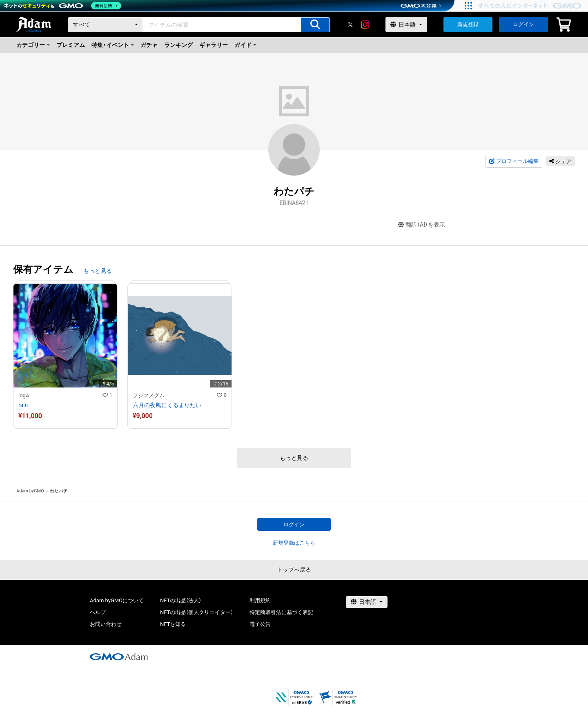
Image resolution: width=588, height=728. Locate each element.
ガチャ (149, 45)
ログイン (523, 24)
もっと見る (98, 271)
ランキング (178, 45)
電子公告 (260, 624)
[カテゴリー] (105, 25)
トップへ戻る (294, 570)
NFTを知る (173, 624)
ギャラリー (214, 45)
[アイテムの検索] (315, 25)
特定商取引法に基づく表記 (281, 612)
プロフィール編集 (514, 161)
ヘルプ (98, 612)
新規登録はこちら (294, 543)
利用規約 (260, 600)
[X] (350, 24)
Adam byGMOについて (117, 600)
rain (23, 405)
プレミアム (71, 45)
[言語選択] (406, 24)
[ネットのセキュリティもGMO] (63, 6)
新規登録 (468, 24)
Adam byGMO (30, 491)
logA (24, 395)
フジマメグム (149, 395)
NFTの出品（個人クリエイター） (197, 612)
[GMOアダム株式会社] (119, 657)
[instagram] (365, 24)
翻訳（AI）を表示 (422, 225)
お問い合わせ (106, 624)
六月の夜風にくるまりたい (167, 405)
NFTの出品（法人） (181, 600)
